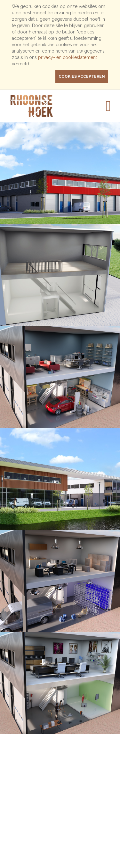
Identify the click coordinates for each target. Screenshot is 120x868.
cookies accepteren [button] (82, 76)
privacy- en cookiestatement (68, 57)
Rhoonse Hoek (39, 106)
